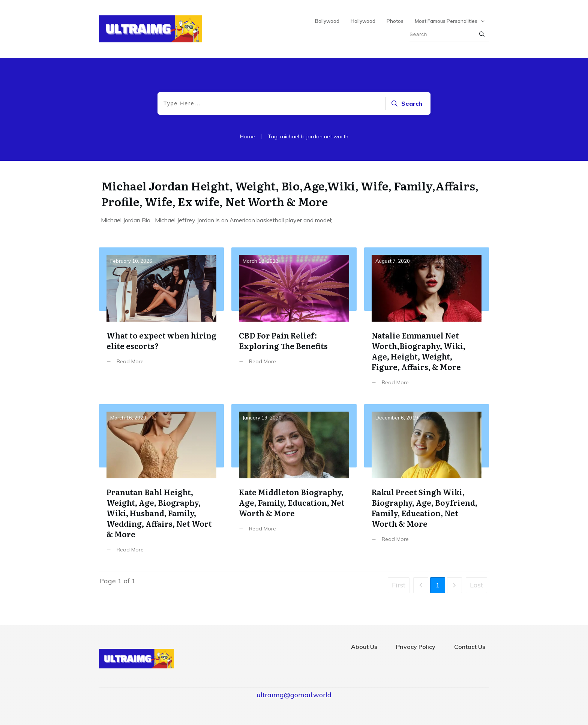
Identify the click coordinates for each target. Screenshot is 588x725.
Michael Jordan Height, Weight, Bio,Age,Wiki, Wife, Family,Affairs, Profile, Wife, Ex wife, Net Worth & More (290, 193)
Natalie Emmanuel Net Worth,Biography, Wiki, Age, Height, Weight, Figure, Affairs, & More (427, 322)
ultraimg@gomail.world (294, 695)
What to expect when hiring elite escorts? (161, 322)
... (335, 220)
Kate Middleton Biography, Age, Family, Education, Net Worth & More (294, 484)
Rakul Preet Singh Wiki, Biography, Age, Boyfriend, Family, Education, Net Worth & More (427, 484)
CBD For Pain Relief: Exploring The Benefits (294, 322)
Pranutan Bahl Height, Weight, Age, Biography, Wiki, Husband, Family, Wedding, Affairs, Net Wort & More (161, 484)
